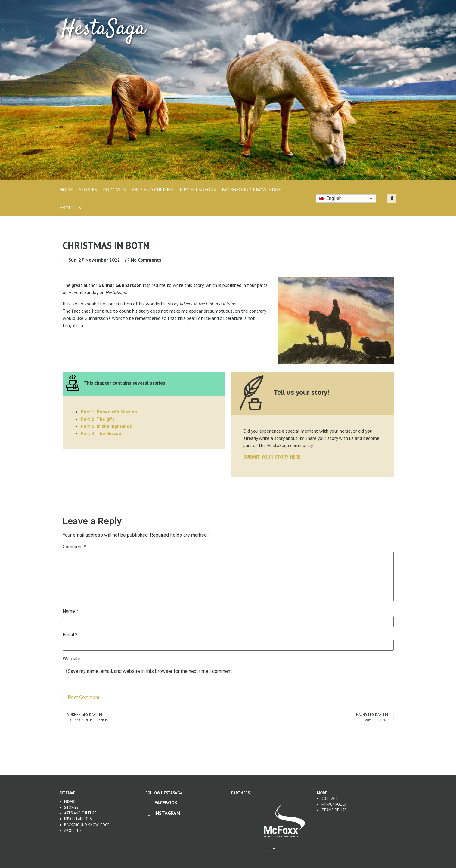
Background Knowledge (87, 825)
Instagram (167, 813)
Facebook (166, 802)
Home (66, 189)
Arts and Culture (80, 813)
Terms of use (334, 810)
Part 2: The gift (98, 419)
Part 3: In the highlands (106, 426)
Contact (330, 799)
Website (71, 659)
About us (73, 831)
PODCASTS (114, 189)
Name (70, 611)
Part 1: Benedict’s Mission (109, 412)
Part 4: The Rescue (101, 433)
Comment (74, 547)
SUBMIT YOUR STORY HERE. (272, 457)
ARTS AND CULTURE (153, 189)
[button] (392, 198)
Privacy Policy (334, 804)
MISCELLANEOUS (198, 189)
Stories (71, 807)
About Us (70, 207)
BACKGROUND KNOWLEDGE (251, 189)
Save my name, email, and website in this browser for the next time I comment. (150, 671)
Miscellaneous (78, 819)
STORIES (88, 189)
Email (70, 635)
